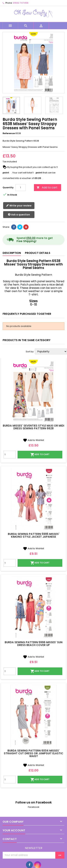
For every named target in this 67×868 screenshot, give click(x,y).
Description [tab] (12, 253)
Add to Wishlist (33, 440)
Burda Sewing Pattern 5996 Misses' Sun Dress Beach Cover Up (34, 644)
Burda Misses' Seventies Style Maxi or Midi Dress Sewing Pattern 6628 (33, 427)
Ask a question (19, 215)
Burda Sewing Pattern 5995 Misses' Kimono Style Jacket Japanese (34, 535)
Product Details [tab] (38, 253)
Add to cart (47, 187)
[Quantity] (21, 188)
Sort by (30, 352)
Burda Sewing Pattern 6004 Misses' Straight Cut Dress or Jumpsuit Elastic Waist (33, 753)
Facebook (34, 807)
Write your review (19, 206)
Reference (9, 133)
